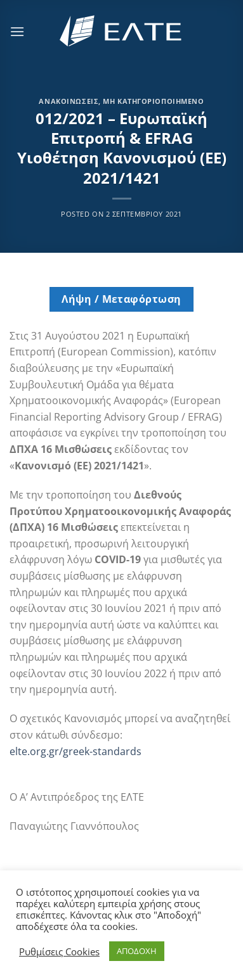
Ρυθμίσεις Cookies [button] (59, 951)
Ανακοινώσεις (69, 101)
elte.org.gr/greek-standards (76, 751)
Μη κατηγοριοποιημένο (153, 101)
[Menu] (17, 31)
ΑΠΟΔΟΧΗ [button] (137, 951)
